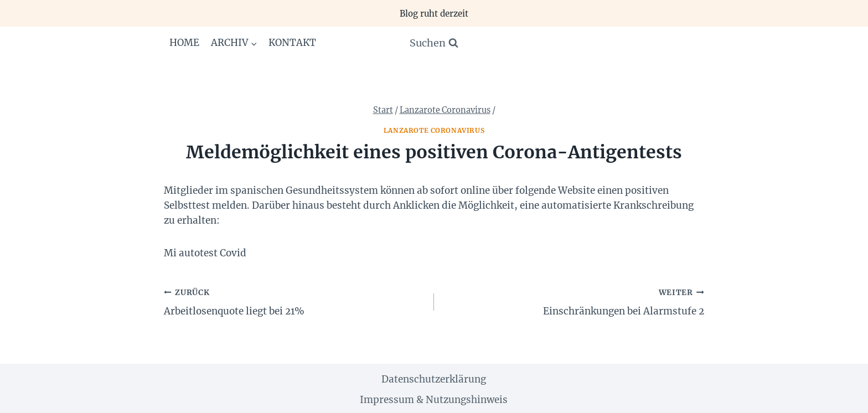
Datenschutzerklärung (434, 379)
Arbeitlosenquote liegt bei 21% (294, 301)
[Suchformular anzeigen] (434, 43)
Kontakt (292, 43)
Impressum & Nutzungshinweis (434, 400)
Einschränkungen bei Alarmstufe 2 (574, 301)
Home (184, 43)
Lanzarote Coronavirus (434, 130)
